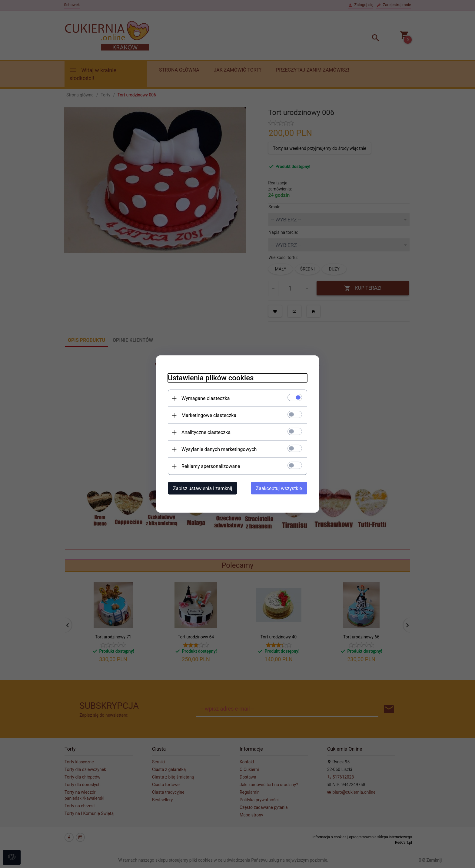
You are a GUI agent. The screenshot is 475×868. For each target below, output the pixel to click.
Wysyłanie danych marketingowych (219, 449)
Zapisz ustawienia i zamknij (203, 488)
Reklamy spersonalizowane (211, 466)
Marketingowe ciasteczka (209, 415)
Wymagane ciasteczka (206, 398)
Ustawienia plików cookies (211, 378)
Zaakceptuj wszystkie (279, 488)
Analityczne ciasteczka (206, 432)
